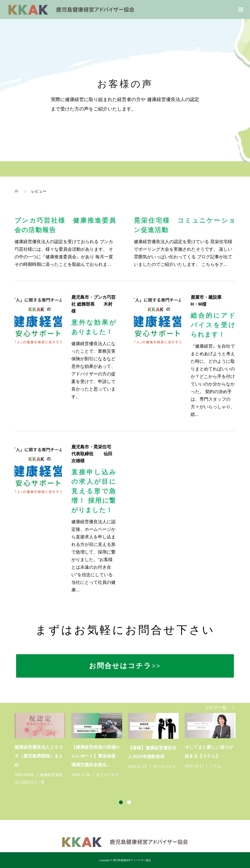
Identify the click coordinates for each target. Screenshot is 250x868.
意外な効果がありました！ (94, 327)
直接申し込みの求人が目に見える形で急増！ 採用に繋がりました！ (94, 491)
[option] (128, 749)
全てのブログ (108, 775)
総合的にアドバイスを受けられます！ (213, 325)
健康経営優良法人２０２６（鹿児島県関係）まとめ (39, 756)
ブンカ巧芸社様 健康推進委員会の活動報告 (65, 225)
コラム (215, 766)
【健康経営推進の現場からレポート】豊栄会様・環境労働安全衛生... (96, 756)
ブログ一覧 (216, 707)
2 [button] (129, 802)
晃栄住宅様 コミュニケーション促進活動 (185, 225)
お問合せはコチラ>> (125, 666)
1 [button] (121, 802)
